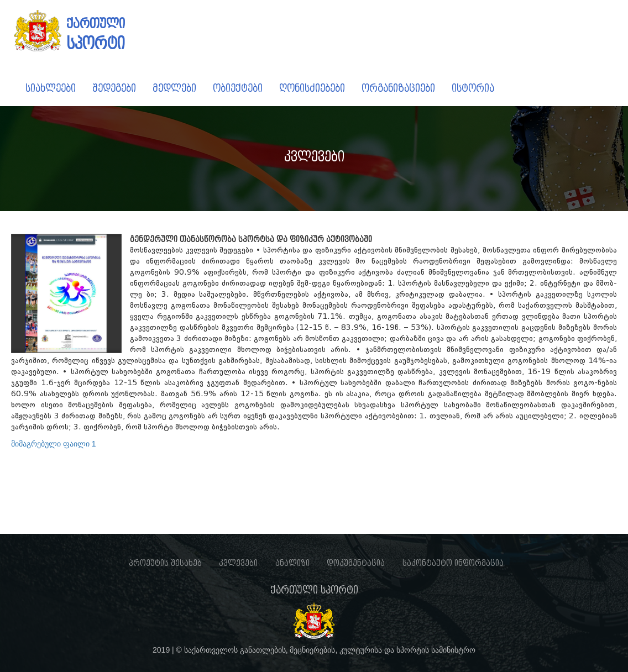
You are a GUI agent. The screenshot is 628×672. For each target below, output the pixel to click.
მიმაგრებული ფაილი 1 (54, 444)
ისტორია (473, 88)
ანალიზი (292, 563)
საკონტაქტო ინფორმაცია (453, 563)
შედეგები (114, 88)
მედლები (174, 88)
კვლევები (238, 563)
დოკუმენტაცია (356, 563)
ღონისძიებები (312, 88)
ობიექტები (238, 88)
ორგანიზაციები (398, 88)
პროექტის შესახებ (165, 563)
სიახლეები (51, 88)
